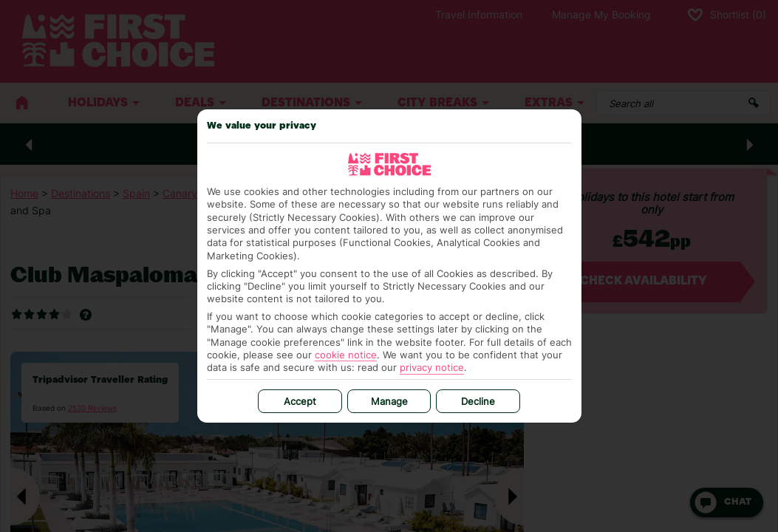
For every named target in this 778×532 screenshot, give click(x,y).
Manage (389, 401)
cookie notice (346, 355)
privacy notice (432, 367)
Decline (478, 401)
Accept (300, 401)
